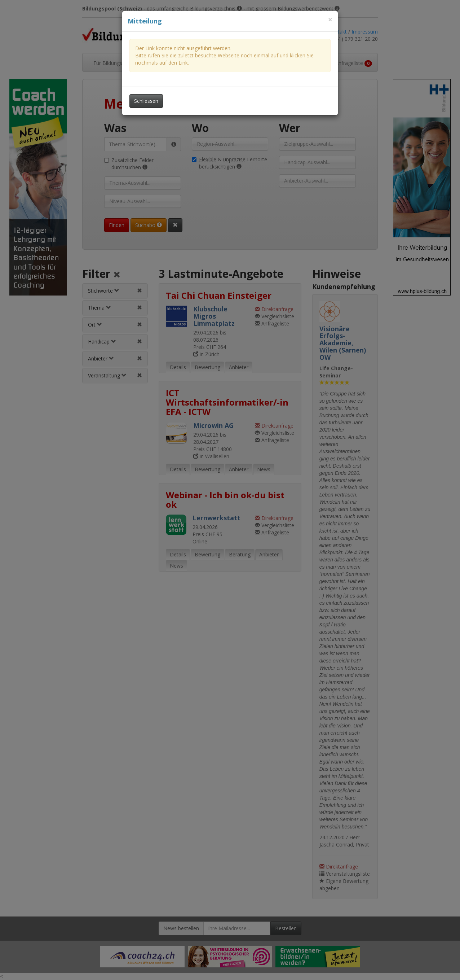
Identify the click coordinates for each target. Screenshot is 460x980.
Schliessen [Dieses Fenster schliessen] (146, 101)
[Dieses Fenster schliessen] (330, 20)
